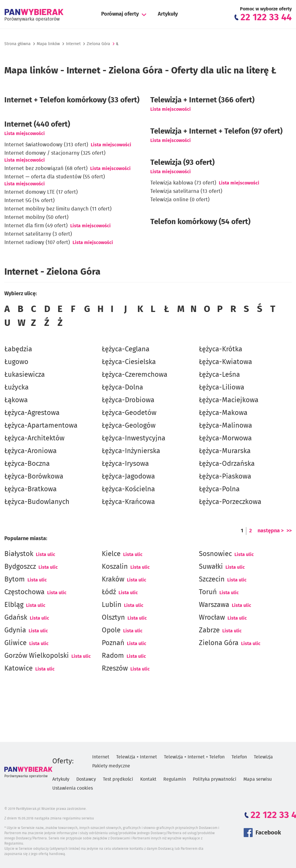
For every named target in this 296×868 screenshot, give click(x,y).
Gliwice (15, 643)
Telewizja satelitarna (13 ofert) (186, 191)
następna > (271, 531)
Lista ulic (46, 555)
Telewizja (263, 757)
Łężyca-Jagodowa (128, 477)
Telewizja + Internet (137, 757)
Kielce (111, 554)
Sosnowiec (215, 554)
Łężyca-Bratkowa (30, 489)
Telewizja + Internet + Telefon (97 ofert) (216, 131)
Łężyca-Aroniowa (30, 451)
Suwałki (211, 567)
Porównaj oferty (120, 14)
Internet (73, 44)
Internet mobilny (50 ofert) (36, 217)
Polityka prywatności (215, 779)
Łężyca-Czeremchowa (135, 375)
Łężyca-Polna (219, 489)
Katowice (18, 668)
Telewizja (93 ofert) (182, 162)
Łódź (109, 592)
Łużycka (16, 387)
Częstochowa (24, 592)
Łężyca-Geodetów (129, 413)
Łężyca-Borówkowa (34, 477)
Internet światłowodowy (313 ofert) (46, 145)
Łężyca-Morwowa (225, 438)
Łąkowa (16, 400)
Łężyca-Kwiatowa (225, 362)
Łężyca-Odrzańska (227, 464)
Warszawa (214, 605)
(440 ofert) (37, 124)
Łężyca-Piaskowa (225, 477)
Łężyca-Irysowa (125, 464)
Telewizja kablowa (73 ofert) (183, 183)
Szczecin (212, 579)
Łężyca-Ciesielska (129, 362)
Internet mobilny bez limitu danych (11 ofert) (58, 209)
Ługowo (16, 362)
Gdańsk (16, 618)
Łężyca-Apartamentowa (41, 426)
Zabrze (209, 630)
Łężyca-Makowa (223, 413)
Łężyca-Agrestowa (32, 413)
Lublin (112, 605)
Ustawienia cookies (73, 788)
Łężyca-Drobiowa (128, 400)
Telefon (239, 757)
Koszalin (115, 567)
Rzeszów (115, 668)
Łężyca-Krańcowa (128, 502)
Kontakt (148, 779)
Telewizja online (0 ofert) (180, 200)
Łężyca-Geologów (129, 426)
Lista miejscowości (25, 134)
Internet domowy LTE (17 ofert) (41, 192)
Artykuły (168, 14)
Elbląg (14, 605)
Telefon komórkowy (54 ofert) (200, 222)
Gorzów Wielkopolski (37, 656)
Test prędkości (118, 779)
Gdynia (15, 630)
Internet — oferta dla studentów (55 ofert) (55, 177)
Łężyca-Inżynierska (131, 451)
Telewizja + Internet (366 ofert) (202, 100)
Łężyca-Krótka (221, 349)
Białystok (19, 554)
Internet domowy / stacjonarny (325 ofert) (55, 153)
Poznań (113, 643)
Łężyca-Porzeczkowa (230, 502)
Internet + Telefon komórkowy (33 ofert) (72, 100)
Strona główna (17, 44)
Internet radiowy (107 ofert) (37, 243)
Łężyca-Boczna (27, 464)
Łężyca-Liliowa (222, 387)
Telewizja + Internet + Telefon (194, 757)
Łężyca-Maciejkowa (229, 400)
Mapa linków (48, 44)
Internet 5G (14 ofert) (29, 201)
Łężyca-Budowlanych (37, 502)
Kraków (113, 579)
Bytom (15, 579)
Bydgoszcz (20, 567)
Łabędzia (18, 349)
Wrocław (212, 618)
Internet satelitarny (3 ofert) (38, 234)
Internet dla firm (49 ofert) (36, 226)
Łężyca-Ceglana (126, 349)
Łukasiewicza (25, 375)
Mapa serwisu (258, 779)
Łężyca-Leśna (219, 375)
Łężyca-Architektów (34, 438)
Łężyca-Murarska (225, 451)
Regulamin (175, 779)
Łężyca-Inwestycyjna (134, 438)
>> (289, 531)
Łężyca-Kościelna (128, 489)
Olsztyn (113, 618)
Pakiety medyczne (111, 766)
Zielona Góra (219, 643)
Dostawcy (86, 779)
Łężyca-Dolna (122, 387)
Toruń (208, 592)
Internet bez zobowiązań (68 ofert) (46, 169)
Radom (113, 656)
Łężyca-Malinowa (225, 426)
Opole (111, 630)
